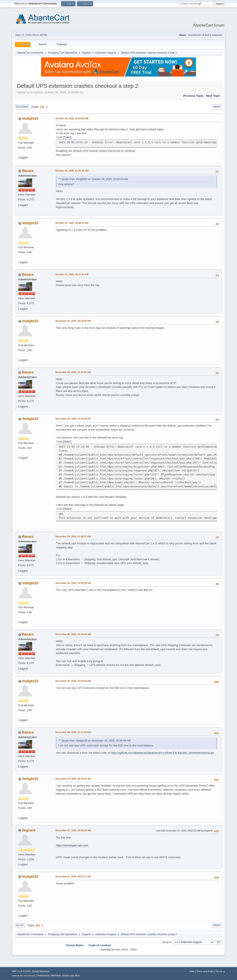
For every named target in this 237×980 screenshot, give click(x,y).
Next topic (213, 96)
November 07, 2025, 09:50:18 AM (73, 830)
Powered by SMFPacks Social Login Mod (59, 976)
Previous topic (193, 96)
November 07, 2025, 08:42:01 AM (73, 779)
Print (217, 107)
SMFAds (16, 976)
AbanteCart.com (110, 950)
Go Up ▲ (220, 971)
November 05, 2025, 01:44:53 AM (73, 634)
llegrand (29, 830)
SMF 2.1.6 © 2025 (21, 971)
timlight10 (30, 118)
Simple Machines (41, 971)
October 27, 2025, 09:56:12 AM (72, 223)
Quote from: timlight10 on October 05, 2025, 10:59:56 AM (95, 179)
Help (192, 971)
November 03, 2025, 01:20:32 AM (73, 372)
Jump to (167, 942)
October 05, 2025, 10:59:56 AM (72, 118)
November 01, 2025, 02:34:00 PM (73, 321)
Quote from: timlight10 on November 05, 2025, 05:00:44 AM (96, 741)
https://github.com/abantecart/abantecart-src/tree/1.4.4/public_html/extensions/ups (162, 753)
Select (67, 137)
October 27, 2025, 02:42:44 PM (72, 274)
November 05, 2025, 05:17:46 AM (73, 732)
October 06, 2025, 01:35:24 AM (72, 171)
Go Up (20, 925)
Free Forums (30, 976)
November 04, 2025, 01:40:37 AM (73, 536)
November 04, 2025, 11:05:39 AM (73, 583)
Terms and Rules (205, 971)
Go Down (22, 107)
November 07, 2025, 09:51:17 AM (73, 876)
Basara (28, 171)
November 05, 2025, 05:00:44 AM (73, 681)
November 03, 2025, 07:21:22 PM (73, 419)
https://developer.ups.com (72, 845)
